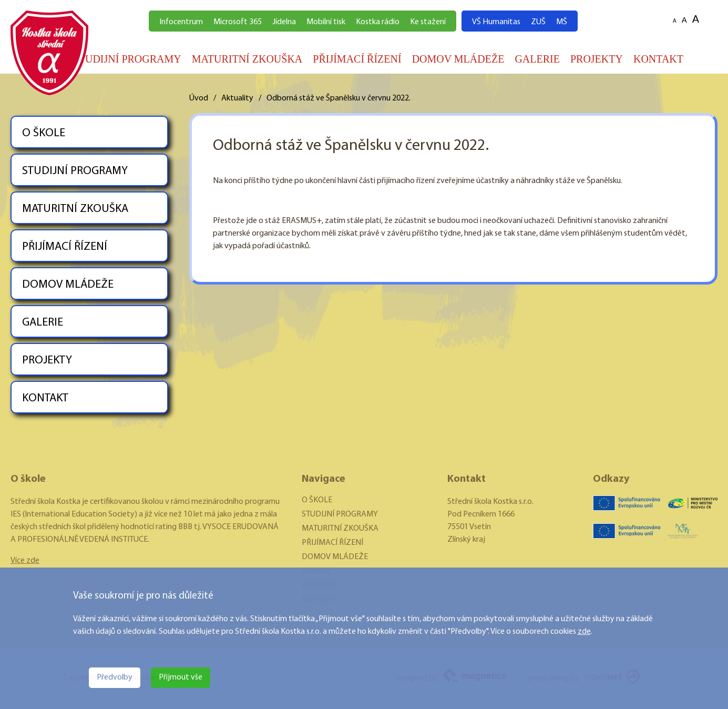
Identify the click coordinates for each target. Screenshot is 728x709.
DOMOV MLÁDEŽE (458, 59)
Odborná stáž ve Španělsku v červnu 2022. (339, 98)
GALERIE (537, 59)
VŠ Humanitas (496, 22)
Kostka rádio (378, 22)
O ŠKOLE (44, 133)
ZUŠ (538, 22)
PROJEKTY (597, 59)
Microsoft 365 (238, 22)
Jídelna (284, 22)
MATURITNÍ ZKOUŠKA (247, 59)
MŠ (562, 22)
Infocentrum (181, 22)
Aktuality (237, 98)
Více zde (25, 561)
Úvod (199, 98)
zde (584, 632)
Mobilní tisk (326, 22)
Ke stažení (428, 22)
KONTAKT (658, 59)
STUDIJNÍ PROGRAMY (127, 59)
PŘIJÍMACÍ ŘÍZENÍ (357, 59)
